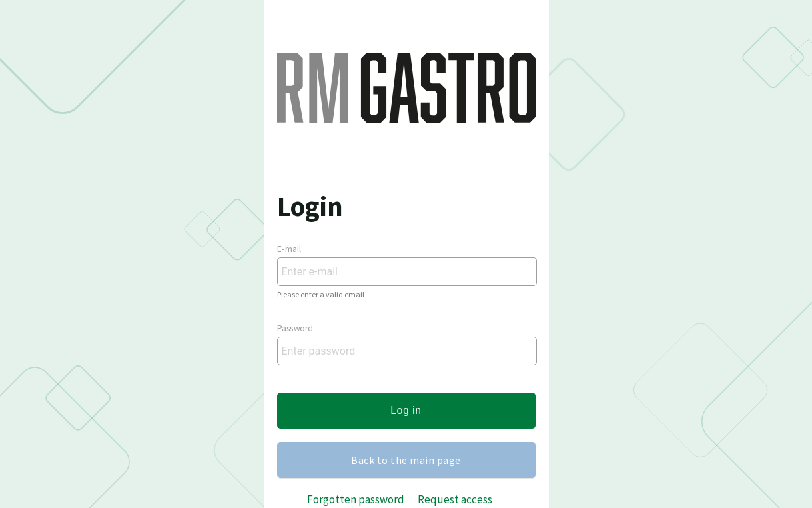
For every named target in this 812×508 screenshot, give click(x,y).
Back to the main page (406, 460)
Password (295, 329)
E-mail (289, 249)
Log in (406, 410)
